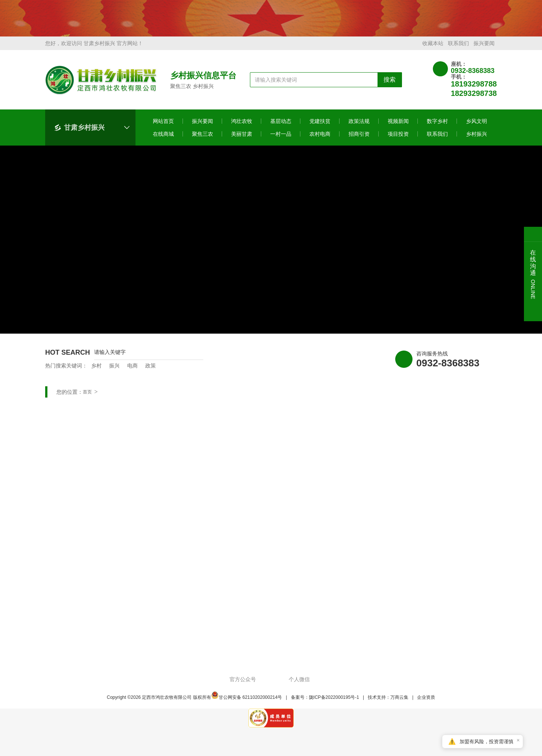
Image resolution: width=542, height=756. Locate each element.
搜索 (390, 85)
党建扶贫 (320, 126)
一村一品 (281, 139)
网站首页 (163, 126)
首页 (87, 397)
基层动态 (281, 126)
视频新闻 (398, 126)
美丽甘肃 (242, 139)
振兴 (114, 371)
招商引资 (359, 139)
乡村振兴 (477, 139)
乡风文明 (477, 126)
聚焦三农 (202, 139)
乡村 (96, 371)
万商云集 (399, 703)
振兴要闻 (484, 49)
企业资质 (426, 703)
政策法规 (359, 126)
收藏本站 (433, 49)
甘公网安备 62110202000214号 (247, 703)
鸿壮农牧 (242, 126)
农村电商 (320, 139)
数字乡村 (437, 126)
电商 (132, 371)
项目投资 (398, 139)
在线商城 (163, 139)
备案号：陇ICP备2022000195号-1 (325, 703)
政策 (151, 371)
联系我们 (458, 49)
